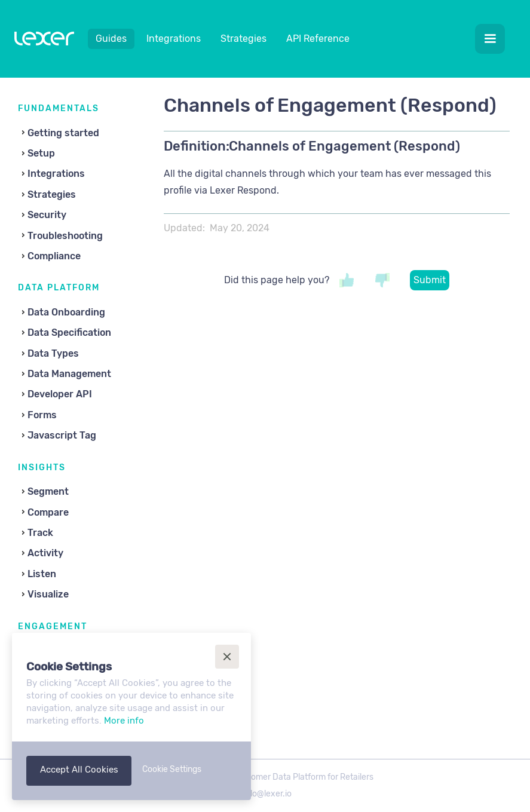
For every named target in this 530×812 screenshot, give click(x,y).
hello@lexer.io (265, 794)
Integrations (174, 39)
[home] (44, 41)
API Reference (318, 39)
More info (124, 721)
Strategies (243, 39)
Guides (111, 39)
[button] (490, 39)
